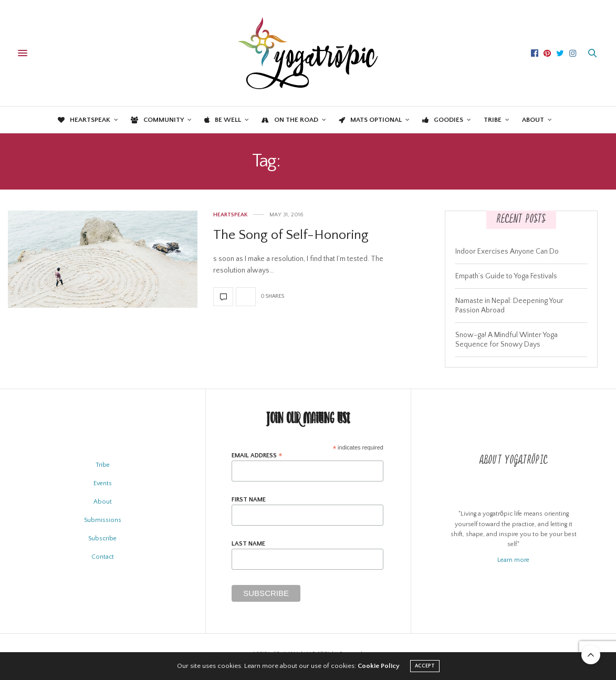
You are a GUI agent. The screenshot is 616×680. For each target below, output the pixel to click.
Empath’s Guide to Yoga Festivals (506, 276)
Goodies (443, 120)
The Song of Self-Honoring (291, 235)
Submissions (103, 520)
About (533, 120)
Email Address (257, 456)
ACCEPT (425, 666)
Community (157, 120)
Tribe (493, 120)
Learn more (513, 560)
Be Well (223, 120)
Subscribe (102, 538)
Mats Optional (370, 120)
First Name (249, 500)
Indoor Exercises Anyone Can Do (507, 252)
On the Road (290, 120)
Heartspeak (84, 120)
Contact (103, 557)
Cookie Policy (379, 666)
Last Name (248, 544)
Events (103, 483)
